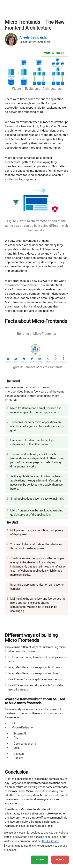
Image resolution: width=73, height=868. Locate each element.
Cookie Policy (50, 841)
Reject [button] (60, 860)
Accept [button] (40, 860)
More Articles (54, 53)
